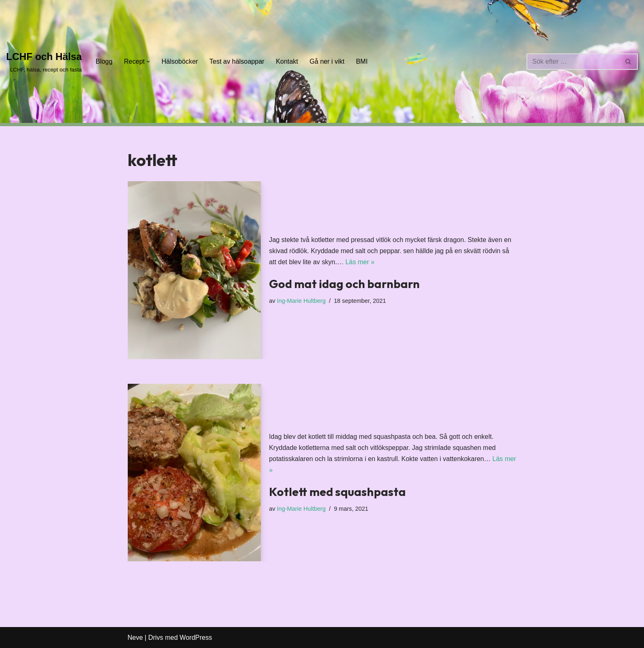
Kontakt (287, 61)
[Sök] (573, 62)
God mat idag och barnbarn (344, 284)
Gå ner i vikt (328, 61)
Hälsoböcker (180, 61)
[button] (149, 62)
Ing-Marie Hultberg (301, 301)
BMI (363, 61)
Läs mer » (360, 262)
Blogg (104, 61)
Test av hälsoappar (237, 61)
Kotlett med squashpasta (337, 492)
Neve (135, 638)
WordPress (196, 638)
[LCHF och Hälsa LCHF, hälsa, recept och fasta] (44, 61)
